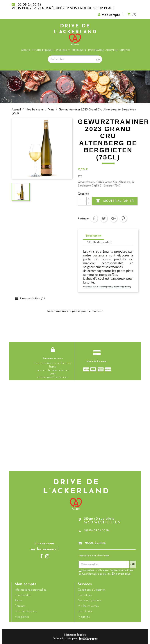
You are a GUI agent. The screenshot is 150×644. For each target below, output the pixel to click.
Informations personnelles (30, 590)
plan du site (85, 611)
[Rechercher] (75, 59)
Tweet (104, 218)
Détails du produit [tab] (99, 243)
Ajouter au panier (115, 201)
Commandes (22, 595)
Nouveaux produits (90, 601)
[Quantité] (82, 201)
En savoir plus (121, 574)
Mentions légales (75, 635)
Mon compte (25, 584)
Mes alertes (22, 617)
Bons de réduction (26, 611)
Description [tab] (94, 236)
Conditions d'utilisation (92, 590)
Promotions (85, 595)
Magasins (84, 617)
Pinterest (123, 218)
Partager (94, 218)
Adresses (20, 606)
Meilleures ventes (88, 606)
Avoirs (18, 601)
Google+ (113, 218)
